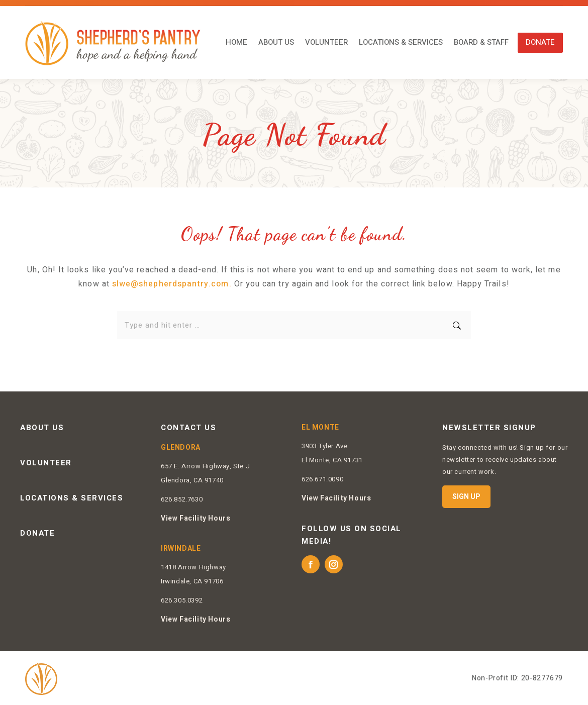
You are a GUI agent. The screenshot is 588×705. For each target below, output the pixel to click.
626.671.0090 (322, 479)
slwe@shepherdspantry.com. (172, 284)
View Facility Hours (195, 518)
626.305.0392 (182, 600)
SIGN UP (466, 496)
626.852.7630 (182, 499)
